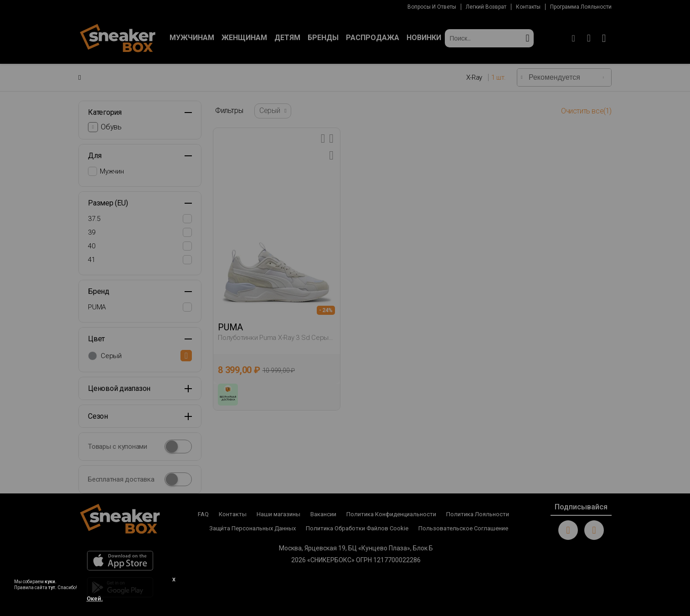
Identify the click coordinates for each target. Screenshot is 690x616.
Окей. (95, 598)
